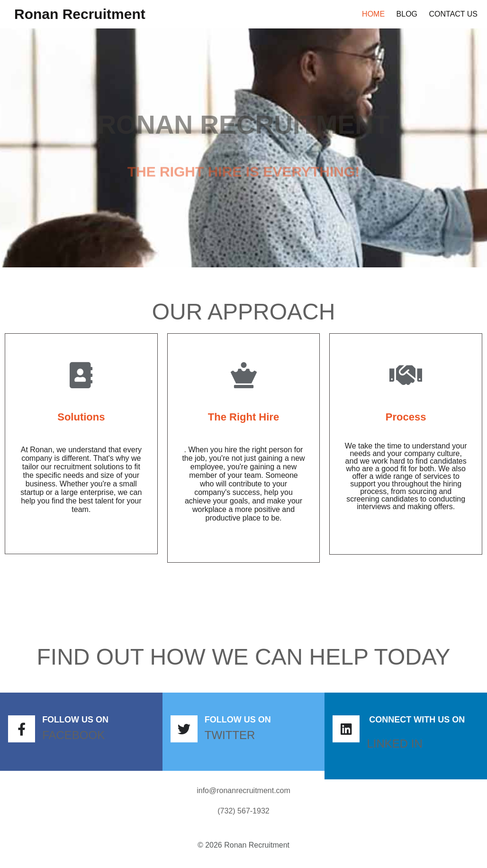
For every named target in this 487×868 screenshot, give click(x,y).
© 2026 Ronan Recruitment (243, 845)
